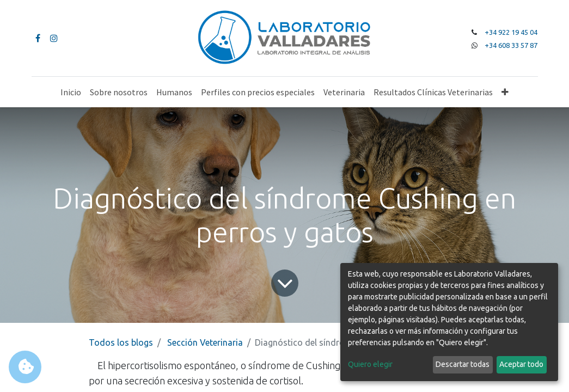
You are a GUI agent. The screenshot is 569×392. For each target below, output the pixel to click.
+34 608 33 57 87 (511, 45)
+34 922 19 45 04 (511, 32)
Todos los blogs (121, 342)
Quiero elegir (370, 364)
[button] (505, 92)
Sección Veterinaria (205, 342)
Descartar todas (463, 364)
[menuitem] (71, 92)
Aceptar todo (521, 364)
